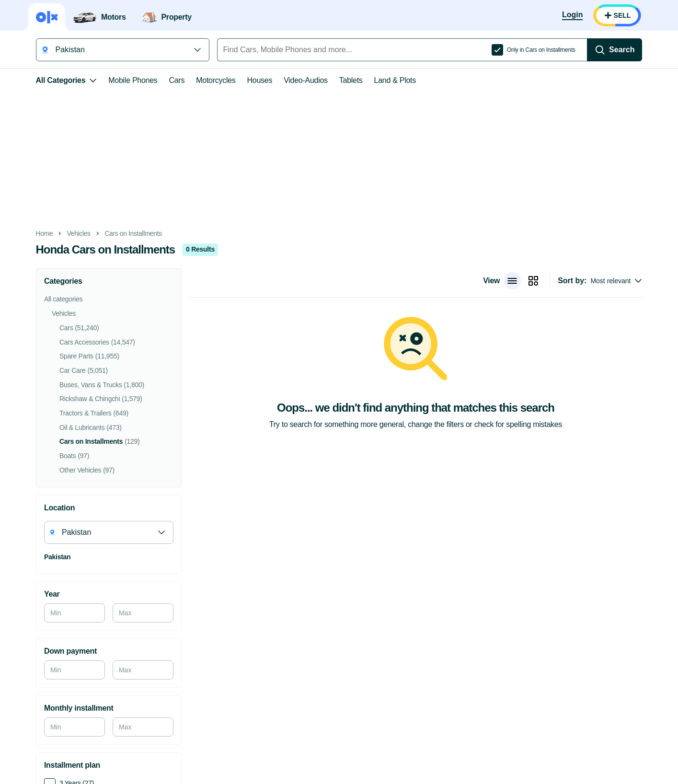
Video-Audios (302, 80)
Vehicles (75, 234)
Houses (257, 80)
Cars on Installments (130, 234)
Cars (174, 80)
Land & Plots (392, 80)
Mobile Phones (129, 80)
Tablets (348, 80)
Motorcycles (212, 80)
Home (41, 234)
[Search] (618, 50)
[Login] (576, 15)
